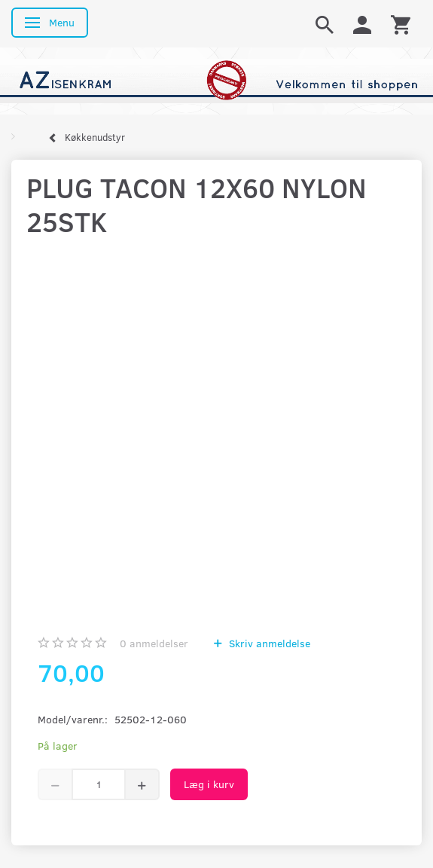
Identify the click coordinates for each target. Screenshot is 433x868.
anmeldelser (154, 643)
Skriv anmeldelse (268, 643)
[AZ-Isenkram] (216, 79)
